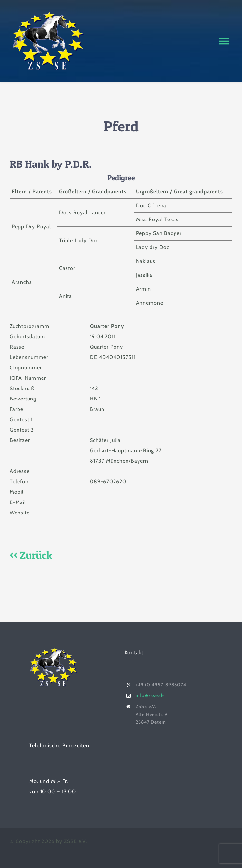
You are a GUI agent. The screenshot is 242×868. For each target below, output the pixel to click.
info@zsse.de (150, 695)
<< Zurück (31, 555)
